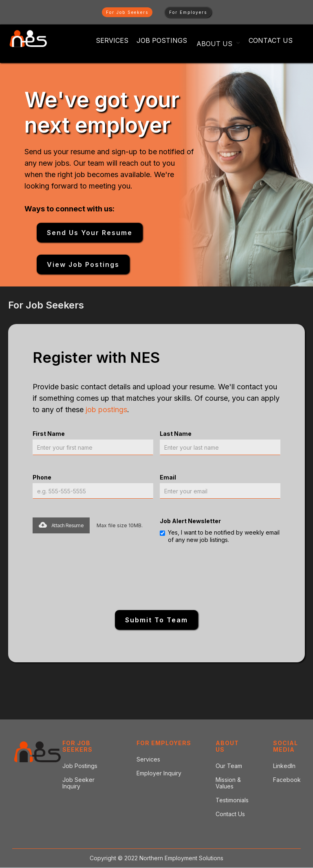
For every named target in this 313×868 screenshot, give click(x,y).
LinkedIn (284, 766)
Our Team (229, 766)
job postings (106, 410)
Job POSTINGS (162, 40)
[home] (28, 39)
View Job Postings (83, 264)
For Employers (188, 12)
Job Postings (80, 766)
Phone (42, 477)
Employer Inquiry (159, 773)
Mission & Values (228, 783)
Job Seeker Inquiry (78, 783)
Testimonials (232, 800)
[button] (218, 43)
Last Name (176, 434)
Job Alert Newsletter (190, 521)
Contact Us (271, 40)
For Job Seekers (127, 12)
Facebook (287, 780)
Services (112, 40)
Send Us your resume (90, 233)
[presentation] (156, 576)
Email (168, 477)
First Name (49, 434)
